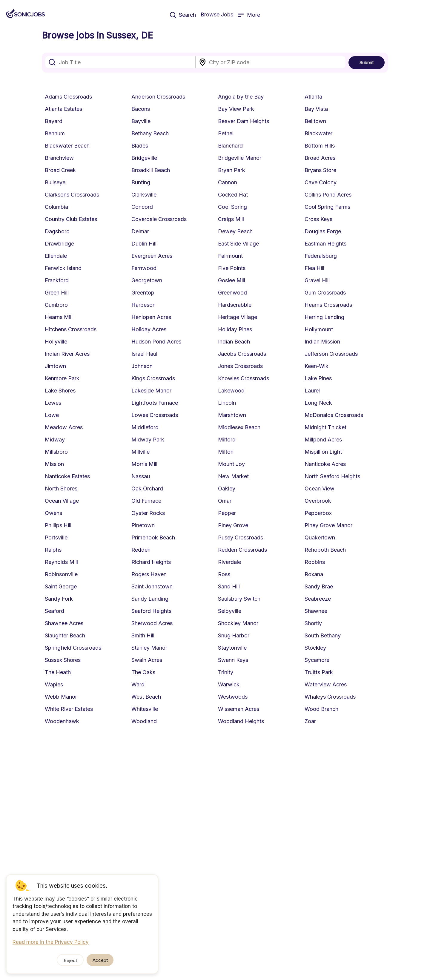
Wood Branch (321, 709)
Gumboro (56, 305)
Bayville (141, 121)
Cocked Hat (233, 195)
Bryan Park (232, 170)
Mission (54, 464)
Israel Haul (144, 354)
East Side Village (238, 244)
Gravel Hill (317, 280)
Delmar (140, 231)
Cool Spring (232, 207)
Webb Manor (61, 697)
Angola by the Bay (241, 97)
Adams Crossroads (68, 97)
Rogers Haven (149, 574)
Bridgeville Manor (240, 158)
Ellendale (56, 256)
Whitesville (145, 709)
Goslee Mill (232, 280)
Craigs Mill (231, 219)
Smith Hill (143, 635)
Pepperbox (318, 513)
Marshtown (232, 415)
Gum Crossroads (325, 293)
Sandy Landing (150, 599)
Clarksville (144, 195)
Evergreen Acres (152, 256)
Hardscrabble (235, 305)
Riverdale (229, 562)
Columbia (56, 207)
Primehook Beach (153, 537)
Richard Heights (151, 562)
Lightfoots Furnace (155, 403)
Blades (140, 146)
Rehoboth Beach (325, 550)
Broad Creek (60, 170)
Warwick (229, 684)
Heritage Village (238, 317)
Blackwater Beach (67, 146)
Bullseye (55, 182)
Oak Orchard (147, 489)
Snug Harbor (234, 635)
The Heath (58, 672)
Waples (54, 684)
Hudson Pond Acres (156, 342)
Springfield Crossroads (73, 648)
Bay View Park (236, 109)
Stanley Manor (149, 648)
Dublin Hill (144, 244)
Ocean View (320, 489)
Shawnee (316, 611)
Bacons (141, 109)
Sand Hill (229, 586)
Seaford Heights (151, 611)
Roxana (314, 574)
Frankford (57, 280)
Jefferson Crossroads (331, 354)
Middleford (145, 427)
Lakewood (231, 391)
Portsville (56, 537)
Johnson (142, 366)
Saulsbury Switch (239, 599)
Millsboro (56, 452)
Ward (138, 684)
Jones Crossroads (240, 366)
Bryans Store (320, 170)
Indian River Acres (67, 354)
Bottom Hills (320, 146)
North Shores (61, 489)
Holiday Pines (235, 329)
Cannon (228, 182)
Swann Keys (233, 660)
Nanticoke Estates (67, 476)
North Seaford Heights (332, 476)
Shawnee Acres (64, 623)
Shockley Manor (238, 623)
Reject (70, 960)
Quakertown (320, 537)
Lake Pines (318, 378)
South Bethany (323, 635)
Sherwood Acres (152, 623)
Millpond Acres (323, 440)
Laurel (312, 391)
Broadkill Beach (151, 170)
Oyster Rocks (148, 513)
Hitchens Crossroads (71, 329)
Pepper (227, 513)
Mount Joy (231, 464)
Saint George (61, 586)
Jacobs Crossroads (242, 354)
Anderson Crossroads (158, 97)
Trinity (226, 672)
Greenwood (232, 293)
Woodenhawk (62, 721)
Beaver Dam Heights (244, 121)
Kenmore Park (62, 378)
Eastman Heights (325, 244)
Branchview (59, 158)
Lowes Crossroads (155, 415)
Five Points (232, 268)
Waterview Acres (326, 684)
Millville (140, 452)
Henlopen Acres (151, 317)
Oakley (227, 489)
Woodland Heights (241, 721)
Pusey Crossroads (241, 537)
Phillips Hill (58, 525)
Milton (226, 452)
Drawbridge (59, 244)
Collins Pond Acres (328, 195)
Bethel (226, 133)
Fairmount (230, 256)
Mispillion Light (323, 452)
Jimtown (55, 366)
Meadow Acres (64, 427)
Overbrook (318, 501)
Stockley (315, 648)
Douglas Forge (323, 231)
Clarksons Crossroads (72, 195)
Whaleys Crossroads (330, 697)
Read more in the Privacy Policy (51, 942)
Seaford (54, 611)
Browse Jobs (217, 14)
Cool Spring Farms (327, 207)
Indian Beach (234, 342)
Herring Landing (324, 317)
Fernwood (144, 268)
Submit (367, 63)
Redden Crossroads (242, 550)
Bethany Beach (150, 133)
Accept (100, 960)
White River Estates (69, 709)
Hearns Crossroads (328, 305)
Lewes (53, 403)
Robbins (315, 562)
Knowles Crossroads (244, 378)
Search (183, 15)
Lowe (52, 415)
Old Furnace (146, 501)
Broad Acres (320, 158)
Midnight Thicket (325, 427)
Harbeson (143, 305)
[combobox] (120, 62)
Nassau (141, 476)
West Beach (146, 697)
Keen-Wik (317, 366)
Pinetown (143, 525)
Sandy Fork (59, 599)
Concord (142, 207)
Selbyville (230, 611)
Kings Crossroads (153, 378)
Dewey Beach (235, 231)
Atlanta (313, 97)
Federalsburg (321, 256)
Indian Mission (322, 342)
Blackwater (318, 133)
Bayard (54, 121)
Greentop (143, 293)
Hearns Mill (59, 317)
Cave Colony (321, 182)
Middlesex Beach (239, 427)
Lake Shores (60, 391)
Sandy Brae (319, 586)
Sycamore (317, 660)
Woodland (144, 721)
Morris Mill (144, 464)
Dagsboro (57, 231)
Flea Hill (314, 268)
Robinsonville (61, 574)
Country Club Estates (71, 219)
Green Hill (57, 293)
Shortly (313, 623)
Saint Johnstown (152, 586)
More (249, 15)
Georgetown (147, 280)
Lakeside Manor (151, 391)
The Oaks (143, 672)
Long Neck (318, 403)
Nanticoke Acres (325, 464)
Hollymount (319, 329)
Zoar (310, 721)
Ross (224, 574)
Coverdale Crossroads (159, 219)
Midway (55, 440)
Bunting (141, 182)
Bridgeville (144, 158)
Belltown (315, 121)
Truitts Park (319, 672)
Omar (225, 501)
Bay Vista (316, 109)
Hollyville (56, 342)
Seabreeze (318, 599)
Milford (227, 440)
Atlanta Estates (63, 109)
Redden (141, 550)
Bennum (55, 133)
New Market (233, 476)
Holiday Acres (149, 329)
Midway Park (148, 440)
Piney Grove (233, 525)
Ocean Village (62, 501)
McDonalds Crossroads (334, 415)
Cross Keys (318, 219)
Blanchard (230, 146)
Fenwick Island (63, 268)
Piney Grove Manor (328, 525)
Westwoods (233, 697)
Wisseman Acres (239, 709)
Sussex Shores (63, 660)
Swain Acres (147, 660)
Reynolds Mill (61, 562)
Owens (53, 513)
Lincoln (227, 403)
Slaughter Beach (65, 635)
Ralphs (53, 550)
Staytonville (232, 648)
